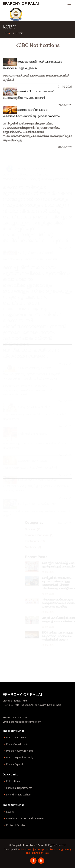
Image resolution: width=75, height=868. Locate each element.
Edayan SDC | (27, 849)
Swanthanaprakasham (19, 795)
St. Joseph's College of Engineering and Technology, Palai (49, 851)
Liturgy (10, 812)
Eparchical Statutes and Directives (25, 818)
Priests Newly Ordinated (20, 751)
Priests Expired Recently (20, 758)
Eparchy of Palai (21, 3)
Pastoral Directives (17, 825)
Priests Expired (14, 764)
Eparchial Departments (19, 788)
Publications (13, 781)
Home (7, 33)
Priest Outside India (17, 744)
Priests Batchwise (16, 738)
